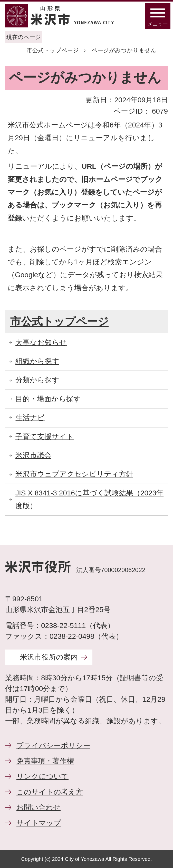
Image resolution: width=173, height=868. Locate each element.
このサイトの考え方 (50, 792)
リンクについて (42, 776)
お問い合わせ (39, 807)
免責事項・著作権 (45, 761)
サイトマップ (39, 823)
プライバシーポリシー (53, 746)
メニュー (158, 24)
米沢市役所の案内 (49, 657)
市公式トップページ (53, 50)
